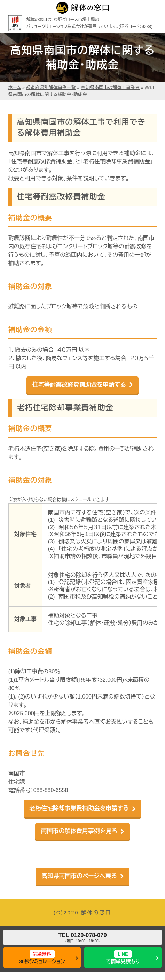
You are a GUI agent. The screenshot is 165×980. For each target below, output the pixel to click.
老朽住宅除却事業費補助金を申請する (79, 808)
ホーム (15, 87)
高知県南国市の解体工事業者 (110, 87)
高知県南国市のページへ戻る (79, 876)
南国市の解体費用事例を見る (79, 831)
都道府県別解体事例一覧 (51, 87)
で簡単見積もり (123, 957)
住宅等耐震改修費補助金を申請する (79, 385)
